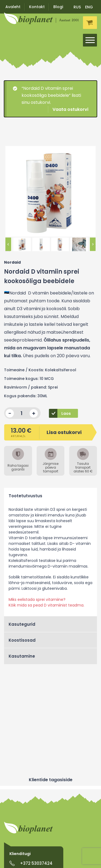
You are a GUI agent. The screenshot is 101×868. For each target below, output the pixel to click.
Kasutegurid (22, 624)
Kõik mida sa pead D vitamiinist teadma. (46, 605)
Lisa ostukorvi (46, 432)
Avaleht (13, 7)
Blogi (58, 7)
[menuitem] (77, 7)
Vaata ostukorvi (70, 109)
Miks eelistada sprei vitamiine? (37, 599)
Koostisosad (22, 640)
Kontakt (37, 7)
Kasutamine (22, 656)
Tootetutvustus (25, 496)
